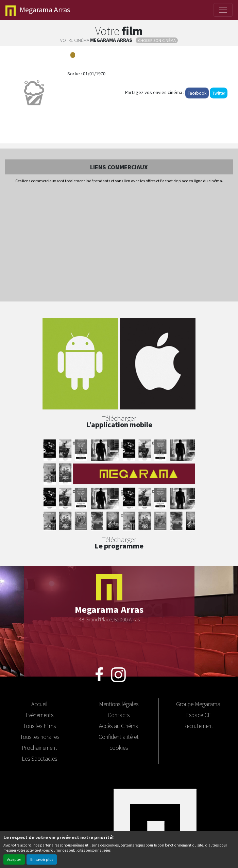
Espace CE (198, 715)
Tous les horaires (40, 737)
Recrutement (198, 726)
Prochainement (39, 747)
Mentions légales (119, 704)
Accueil (39, 704)
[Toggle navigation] (223, 10)
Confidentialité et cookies (119, 742)
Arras (38, 10)
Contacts (119, 715)
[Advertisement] (119, 243)
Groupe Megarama (198, 704)
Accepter (14, 859)
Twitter (219, 93)
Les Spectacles (39, 758)
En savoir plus (42, 859)
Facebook (197, 93)
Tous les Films (39, 726)
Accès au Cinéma (119, 726)
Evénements (39, 715)
